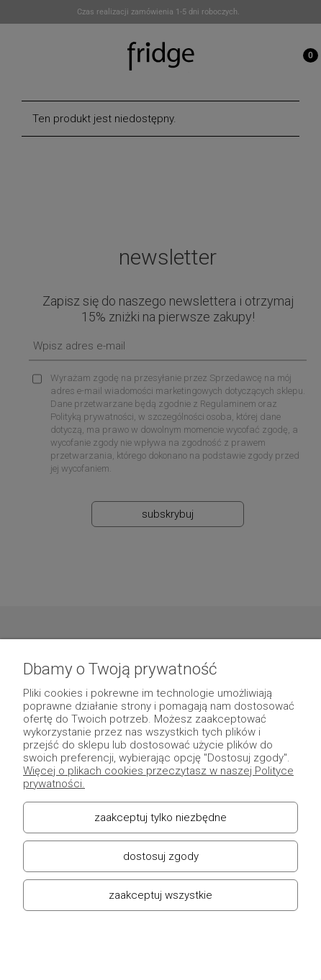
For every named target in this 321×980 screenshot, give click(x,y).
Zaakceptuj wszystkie (160, 895)
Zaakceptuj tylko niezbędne (160, 818)
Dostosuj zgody (161, 856)
